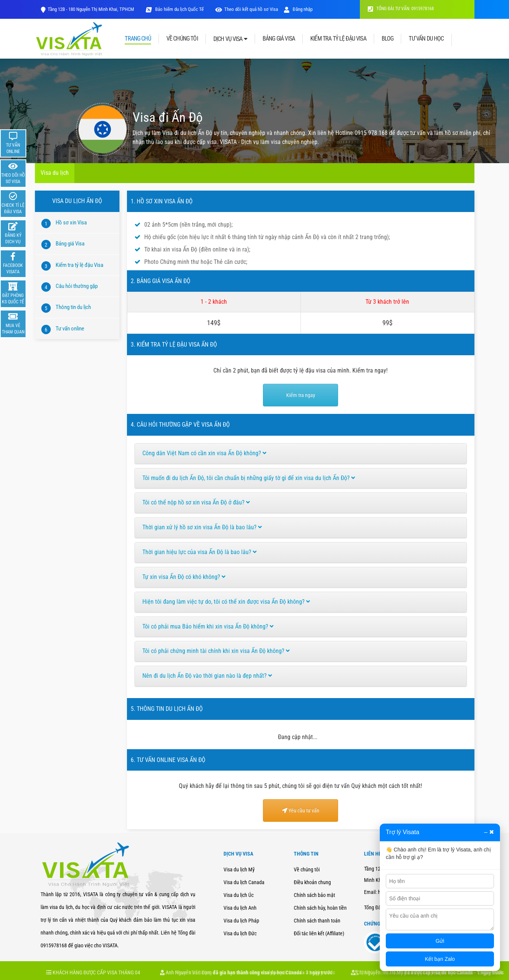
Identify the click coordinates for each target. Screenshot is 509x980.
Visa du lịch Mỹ (239, 869)
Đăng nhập (298, 9)
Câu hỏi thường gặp (77, 286)
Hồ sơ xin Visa (71, 223)
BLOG (388, 39)
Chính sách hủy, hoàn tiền (320, 908)
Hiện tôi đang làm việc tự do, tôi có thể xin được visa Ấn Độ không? (226, 602)
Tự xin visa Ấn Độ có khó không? (184, 577)
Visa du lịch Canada (244, 882)
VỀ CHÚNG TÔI (182, 39)
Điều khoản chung (312, 882)
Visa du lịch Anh (240, 908)
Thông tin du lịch (73, 307)
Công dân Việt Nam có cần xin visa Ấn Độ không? (204, 453)
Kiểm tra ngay (301, 395)
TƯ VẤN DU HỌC (426, 39)
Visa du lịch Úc (239, 895)
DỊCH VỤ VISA (230, 39)
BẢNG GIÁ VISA (279, 39)
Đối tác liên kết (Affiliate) (319, 933)
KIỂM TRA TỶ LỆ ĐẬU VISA (338, 39)
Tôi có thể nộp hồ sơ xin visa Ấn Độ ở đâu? (196, 502)
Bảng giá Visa (70, 244)
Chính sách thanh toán (317, 921)
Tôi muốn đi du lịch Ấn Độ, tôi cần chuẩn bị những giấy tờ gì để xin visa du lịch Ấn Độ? (249, 478)
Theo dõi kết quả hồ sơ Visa (251, 9)
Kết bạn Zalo (440, 959)
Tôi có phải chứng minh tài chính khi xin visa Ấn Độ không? (216, 651)
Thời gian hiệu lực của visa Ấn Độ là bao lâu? (199, 552)
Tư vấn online (70, 329)
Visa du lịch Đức (240, 933)
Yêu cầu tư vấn (301, 810)
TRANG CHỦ (138, 39)
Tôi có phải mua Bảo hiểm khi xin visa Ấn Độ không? (208, 626)
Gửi (440, 941)
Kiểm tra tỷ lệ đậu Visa (79, 265)
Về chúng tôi (307, 869)
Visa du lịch (55, 173)
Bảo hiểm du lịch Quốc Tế (179, 9)
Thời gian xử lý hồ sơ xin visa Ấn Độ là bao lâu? (202, 527)
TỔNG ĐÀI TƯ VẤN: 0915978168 (401, 9)
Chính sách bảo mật (314, 895)
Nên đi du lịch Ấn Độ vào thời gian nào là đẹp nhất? (207, 676)
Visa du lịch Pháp (241, 921)
